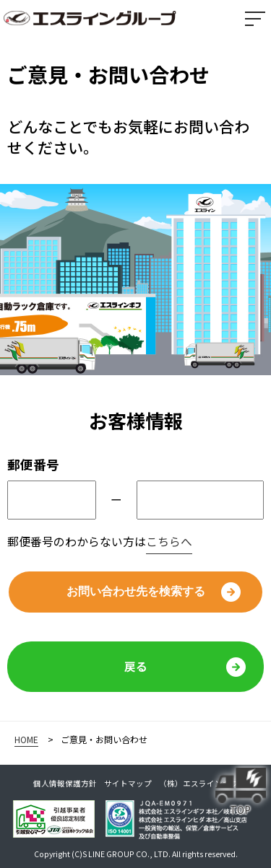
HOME (26, 739)
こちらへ (169, 542)
